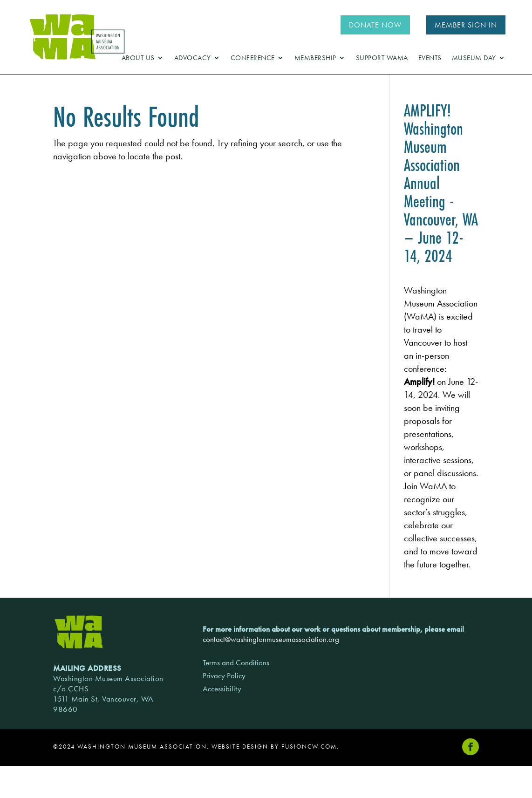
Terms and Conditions (236, 662)
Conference (253, 58)
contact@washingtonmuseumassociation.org (271, 639)
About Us (138, 58)
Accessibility (222, 689)
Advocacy (193, 58)
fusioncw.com (309, 747)
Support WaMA (382, 58)
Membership (315, 58)
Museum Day (474, 58)
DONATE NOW (375, 25)
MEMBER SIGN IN (466, 25)
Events (430, 58)
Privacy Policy (224, 675)
